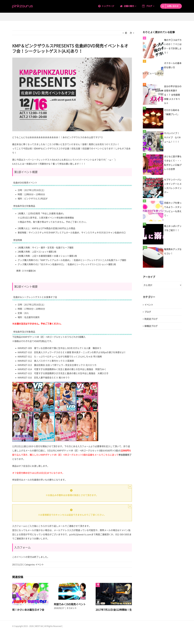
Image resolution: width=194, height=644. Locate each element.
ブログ (148, 312)
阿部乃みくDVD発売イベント (70, 604)
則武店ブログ (151, 319)
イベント (40, 565)
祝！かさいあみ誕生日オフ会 (28, 610)
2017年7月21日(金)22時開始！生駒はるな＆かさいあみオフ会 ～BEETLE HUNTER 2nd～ (114, 613)
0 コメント (30, 614)
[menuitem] (109, 6)
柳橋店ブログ (151, 326)
